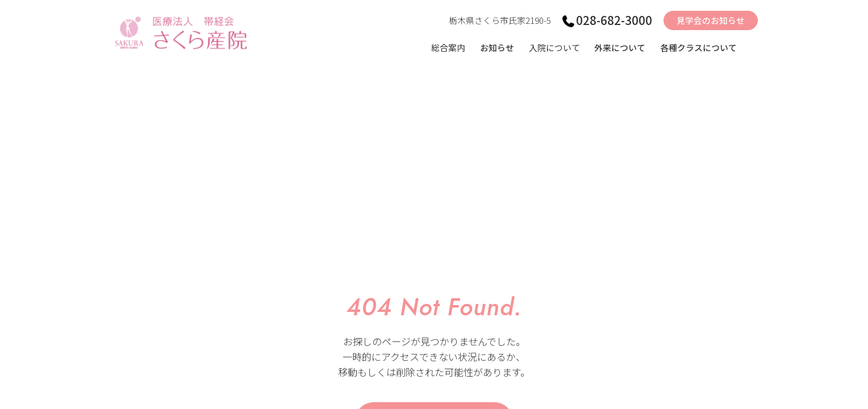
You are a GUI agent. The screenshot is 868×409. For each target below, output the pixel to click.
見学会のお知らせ (711, 21)
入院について (553, 48)
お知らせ (496, 48)
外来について (620, 48)
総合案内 (447, 48)
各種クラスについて (698, 48)
